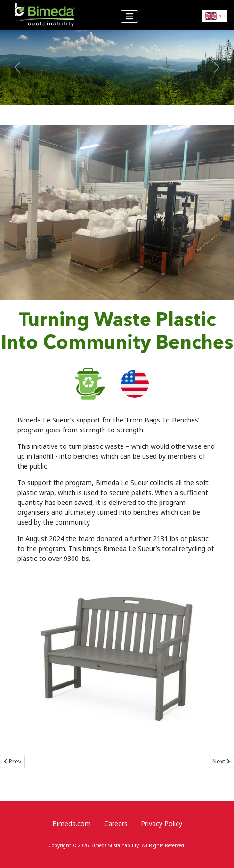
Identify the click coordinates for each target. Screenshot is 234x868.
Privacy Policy (161, 823)
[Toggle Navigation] (129, 17)
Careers (116, 823)
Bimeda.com (72, 823)
